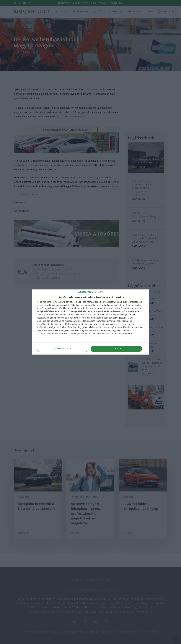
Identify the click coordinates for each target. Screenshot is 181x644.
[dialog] (91, 322)
